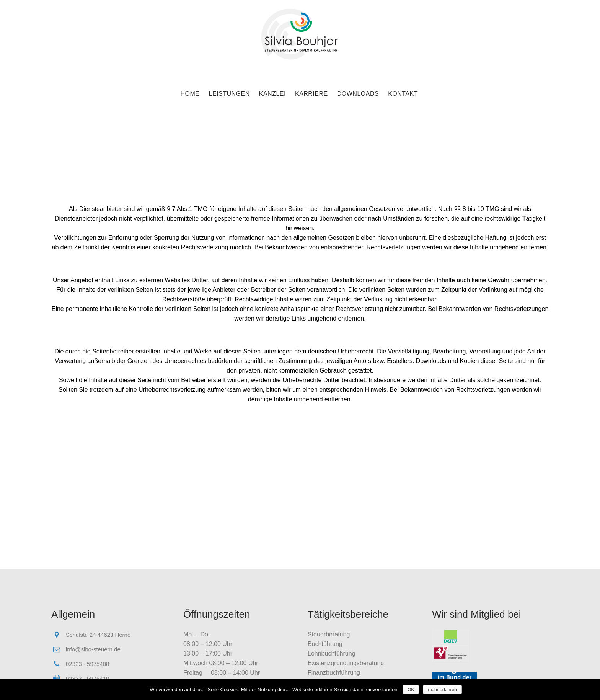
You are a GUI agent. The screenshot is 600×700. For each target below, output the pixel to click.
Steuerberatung (329, 634)
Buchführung (325, 644)
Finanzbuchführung (334, 673)
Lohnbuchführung (332, 653)
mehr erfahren (442, 690)
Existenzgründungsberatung (346, 663)
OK (411, 690)
